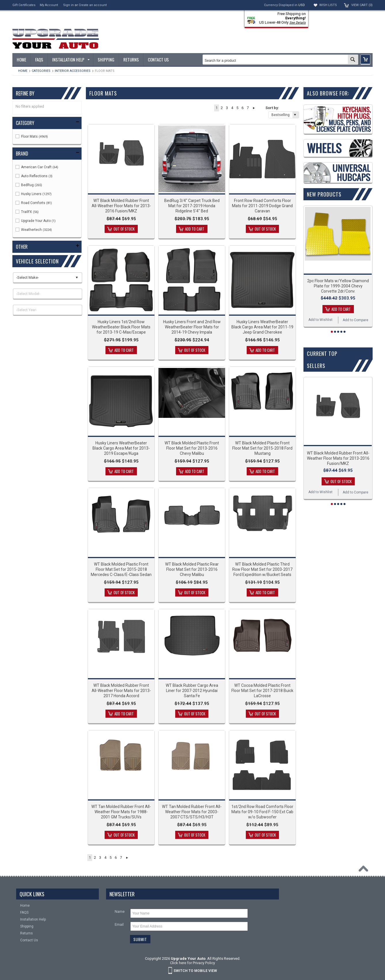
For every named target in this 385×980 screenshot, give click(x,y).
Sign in (68, 5)
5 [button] (237, 108)
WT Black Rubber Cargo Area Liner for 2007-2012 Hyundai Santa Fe (192, 691)
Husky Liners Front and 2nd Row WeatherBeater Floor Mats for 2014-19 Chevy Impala (192, 327)
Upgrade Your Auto (36, 221)
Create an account (93, 5)
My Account (49, 5)
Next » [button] (254, 108)
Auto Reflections (34, 176)
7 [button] (248, 108)
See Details (298, 23)
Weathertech (34, 230)
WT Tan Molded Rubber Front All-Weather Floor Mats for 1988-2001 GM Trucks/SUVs (121, 812)
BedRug (29, 185)
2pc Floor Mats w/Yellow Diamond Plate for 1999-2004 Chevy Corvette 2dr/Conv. (338, 286)
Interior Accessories (73, 71)
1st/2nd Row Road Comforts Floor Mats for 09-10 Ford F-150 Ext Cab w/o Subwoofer (262, 812)
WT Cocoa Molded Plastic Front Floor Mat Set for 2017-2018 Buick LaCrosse (262, 691)
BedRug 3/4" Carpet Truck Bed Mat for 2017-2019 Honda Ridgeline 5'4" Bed (192, 206)
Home (23, 71)
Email (119, 924)
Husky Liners (34, 194)
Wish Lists (328, 5)
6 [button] (242, 108)
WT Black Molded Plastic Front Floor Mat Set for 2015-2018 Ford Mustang (262, 448)
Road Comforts (34, 203)
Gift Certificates (24, 5)
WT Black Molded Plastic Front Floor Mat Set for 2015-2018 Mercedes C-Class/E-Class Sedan (121, 569)
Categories (41, 71)
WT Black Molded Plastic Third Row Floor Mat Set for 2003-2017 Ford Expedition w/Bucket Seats (262, 569)
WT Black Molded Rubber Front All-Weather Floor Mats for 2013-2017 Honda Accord (121, 691)
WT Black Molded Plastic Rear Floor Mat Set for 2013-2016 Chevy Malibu (192, 569)
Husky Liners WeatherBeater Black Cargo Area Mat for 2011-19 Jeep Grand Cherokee (262, 327)
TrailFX (27, 212)
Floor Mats (32, 136)
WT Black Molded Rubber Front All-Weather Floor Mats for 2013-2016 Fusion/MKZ (121, 206)
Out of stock (124, 229)
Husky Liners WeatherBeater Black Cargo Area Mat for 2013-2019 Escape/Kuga (121, 448)
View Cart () (362, 5)
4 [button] (232, 108)
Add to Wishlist (320, 320)
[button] (365, 60)
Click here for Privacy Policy (192, 963)
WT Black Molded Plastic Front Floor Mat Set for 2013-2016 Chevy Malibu (192, 448)
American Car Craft (37, 167)
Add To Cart (195, 229)
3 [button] (227, 108)
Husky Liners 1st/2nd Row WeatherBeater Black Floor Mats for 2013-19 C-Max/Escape (121, 327)
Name (120, 911)
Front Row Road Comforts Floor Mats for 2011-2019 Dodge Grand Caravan (262, 206)
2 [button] (222, 108)
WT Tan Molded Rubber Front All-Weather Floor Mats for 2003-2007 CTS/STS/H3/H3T (192, 812)
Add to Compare (355, 320)
